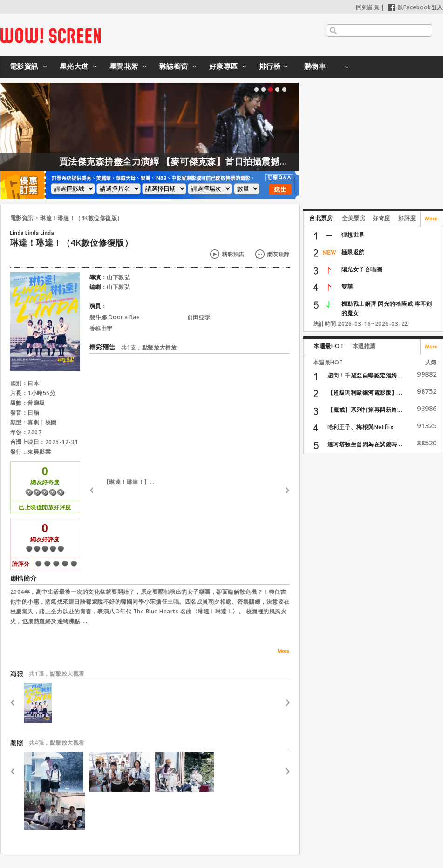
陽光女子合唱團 (362, 269)
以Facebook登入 (415, 7)
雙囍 (347, 286)
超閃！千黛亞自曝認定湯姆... (365, 375)
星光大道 (74, 66)
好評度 (407, 218)
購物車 (315, 66)
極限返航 (353, 252)
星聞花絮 (124, 66)
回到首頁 (368, 7)
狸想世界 (353, 235)
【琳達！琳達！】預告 (131, 482)
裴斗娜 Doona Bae (115, 317)
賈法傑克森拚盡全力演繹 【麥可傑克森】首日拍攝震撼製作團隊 (209, 161)
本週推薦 (364, 346)
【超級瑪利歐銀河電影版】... (365, 393)
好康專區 (224, 66)
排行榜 (270, 66)
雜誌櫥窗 (174, 66)
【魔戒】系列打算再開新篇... (365, 410)
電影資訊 (24, 66)
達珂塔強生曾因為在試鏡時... (365, 444)
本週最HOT (329, 346)
